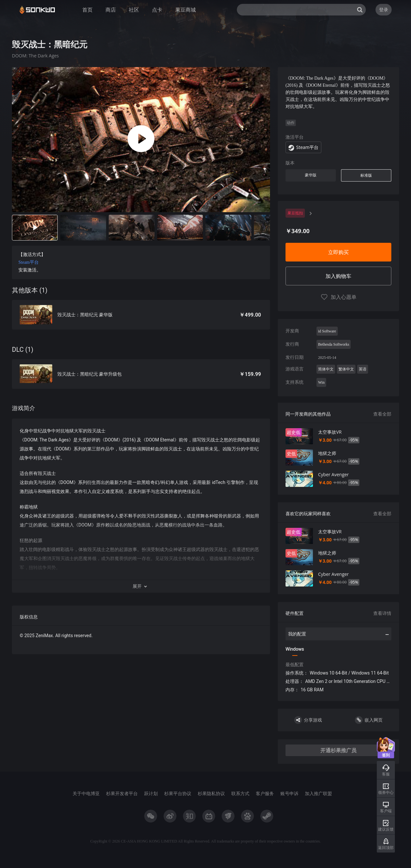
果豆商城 (185, 10)
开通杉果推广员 (338, 750)
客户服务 (265, 793)
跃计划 (151, 793)
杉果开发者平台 (122, 793)
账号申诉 (289, 793)
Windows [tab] (295, 649)
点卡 (157, 10)
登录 (384, 10)
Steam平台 (29, 262)
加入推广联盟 (318, 793)
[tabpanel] (141, 361)
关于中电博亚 (86, 793)
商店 (111, 10)
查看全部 (382, 414)
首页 (87, 10)
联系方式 (240, 793)
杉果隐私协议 (211, 793)
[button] (141, 586)
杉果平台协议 (178, 793)
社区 (134, 10)
